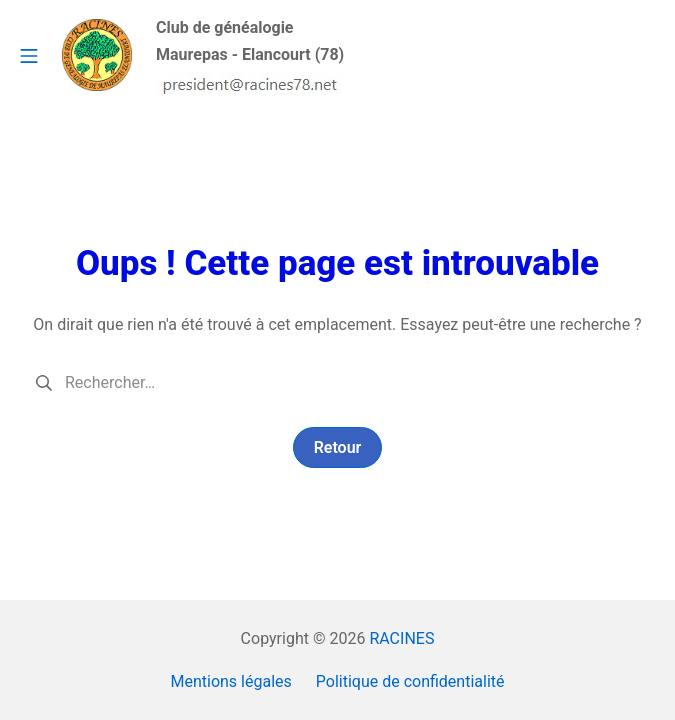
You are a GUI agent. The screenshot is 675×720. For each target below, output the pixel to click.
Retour (338, 447)
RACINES (401, 638)
